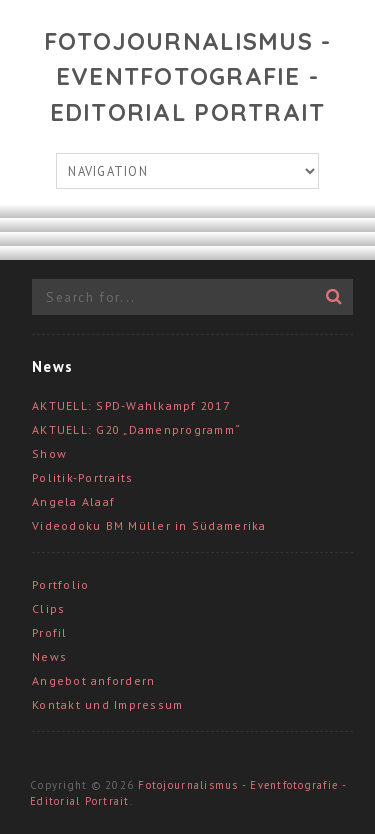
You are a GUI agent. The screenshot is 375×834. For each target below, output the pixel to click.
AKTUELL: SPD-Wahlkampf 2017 (131, 405)
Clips (48, 608)
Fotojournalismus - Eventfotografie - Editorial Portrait (188, 76)
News (49, 656)
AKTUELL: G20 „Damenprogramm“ (136, 429)
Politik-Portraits (82, 477)
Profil (50, 632)
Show (49, 453)
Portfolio (60, 584)
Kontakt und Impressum (107, 704)
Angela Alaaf (73, 501)
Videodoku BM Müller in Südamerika (149, 525)
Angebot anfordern (93, 680)
